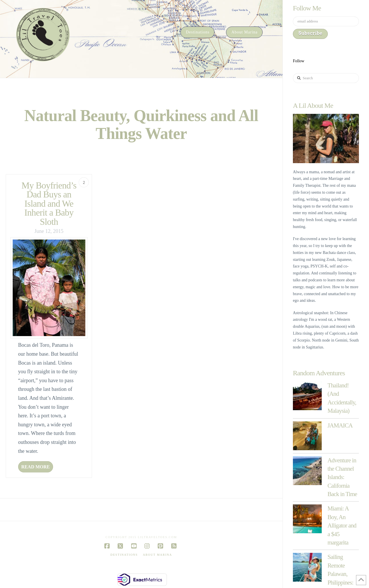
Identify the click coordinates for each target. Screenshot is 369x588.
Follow (299, 61)
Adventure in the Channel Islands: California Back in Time (342, 477)
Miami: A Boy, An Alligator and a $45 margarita (342, 525)
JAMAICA (340, 425)
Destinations (124, 555)
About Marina (158, 555)
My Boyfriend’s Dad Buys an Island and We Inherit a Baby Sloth (49, 204)
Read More (36, 467)
